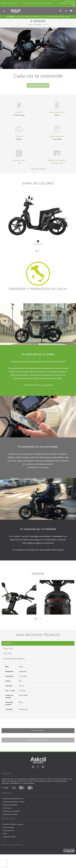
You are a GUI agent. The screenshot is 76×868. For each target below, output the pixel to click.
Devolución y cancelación (11, 812)
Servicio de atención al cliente (67, 3)
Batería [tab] (7, 644)
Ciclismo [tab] (8, 655)
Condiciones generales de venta (14, 803)
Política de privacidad (10, 806)
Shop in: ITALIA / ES (9, 3)
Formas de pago (8, 828)
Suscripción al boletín (10, 815)
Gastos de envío (8, 832)
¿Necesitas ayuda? (9, 838)
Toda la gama (38, 732)
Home (30, 25)
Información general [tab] (14, 660)
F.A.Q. (5, 835)
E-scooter (38, 25)
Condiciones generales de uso (13, 800)
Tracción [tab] (8, 650)
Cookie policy (7, 809)
